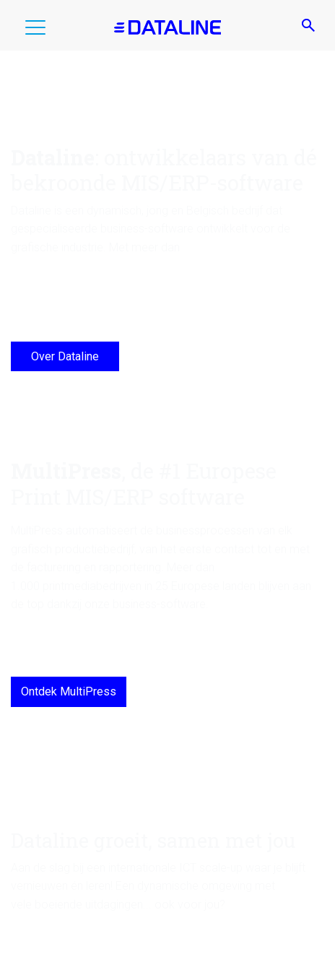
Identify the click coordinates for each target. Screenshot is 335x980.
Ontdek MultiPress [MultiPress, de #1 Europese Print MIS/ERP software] (69, 691)
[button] (35, 30)
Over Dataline (65, 356)
